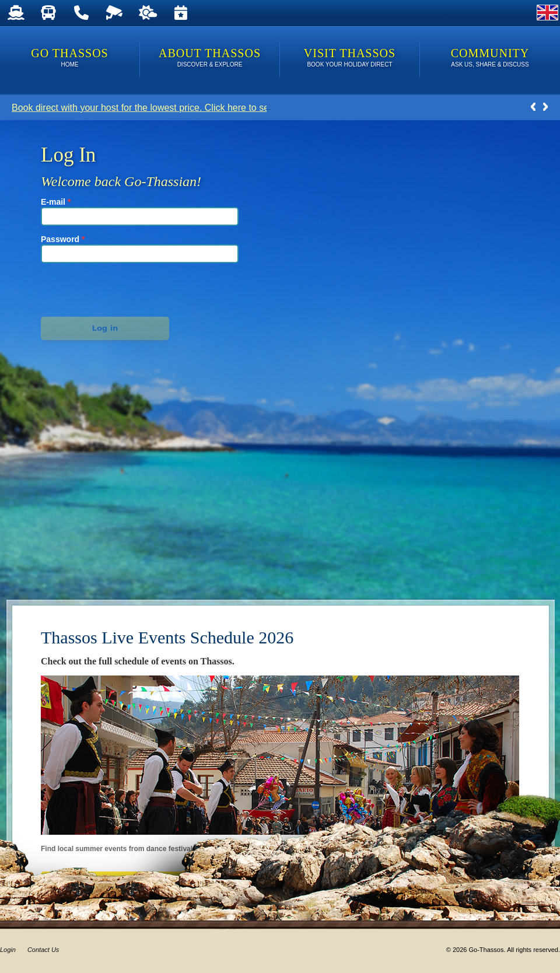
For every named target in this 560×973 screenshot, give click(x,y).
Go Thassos (70, 59)
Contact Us (43, 950)
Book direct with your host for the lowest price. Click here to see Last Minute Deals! (183, 108)
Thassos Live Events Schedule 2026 (167, 637)
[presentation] (106, 288)
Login (8, 950)
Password (63, 239)
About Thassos (210, 59)
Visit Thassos (350, 59)
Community (490, 59)
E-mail (56, 202)
